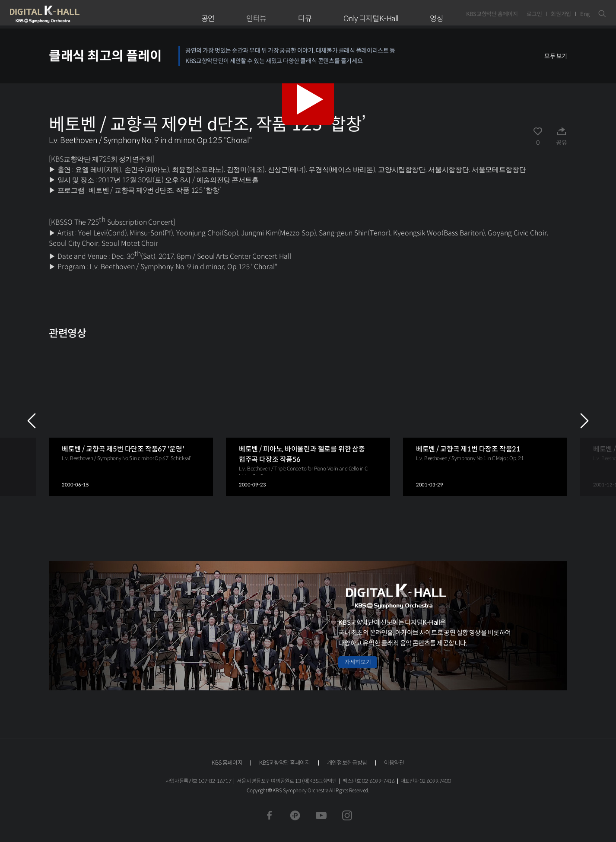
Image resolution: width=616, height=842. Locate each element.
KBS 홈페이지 (227, 763)
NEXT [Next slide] (584, 421)
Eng (585, 14)
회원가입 (561, 14)
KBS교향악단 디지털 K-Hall (65, 14)
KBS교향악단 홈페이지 (492, 14)
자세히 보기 (358, 662)
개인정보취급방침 (347, 763)
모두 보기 (556, 56)
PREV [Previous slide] (32, 421)
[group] (131, 421)
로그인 (534, 14)
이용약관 (394, 763)
